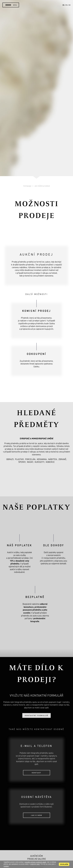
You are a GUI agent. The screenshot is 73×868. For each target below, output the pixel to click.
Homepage (27, 186)
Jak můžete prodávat (42, 186)
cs (63, 5)
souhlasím (64, 864)
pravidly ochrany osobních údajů (36, 862)
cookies (6, 866)
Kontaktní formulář (36, 715)
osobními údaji (35, 864)
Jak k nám (36, 815)
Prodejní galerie (37, 859)
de (70, 5)
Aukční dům (36, 856)
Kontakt (36, 773)
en (66, 5)
